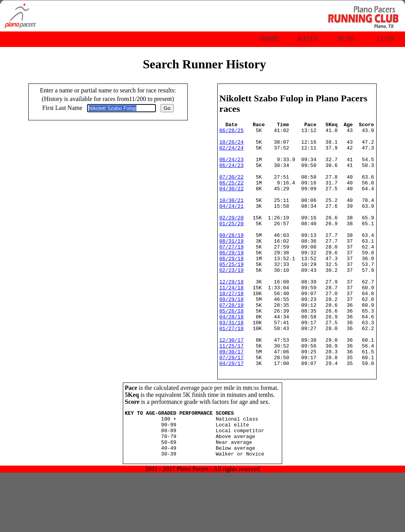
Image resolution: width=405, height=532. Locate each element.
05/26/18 (231, 349)
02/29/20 (231, 237)
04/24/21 (231, 223)
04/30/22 (231, 202)
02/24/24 (231, 153)
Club (386, 39)
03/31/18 (231, 363)
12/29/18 (231, 314)
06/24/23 (231, 167)
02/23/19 (231, 300)
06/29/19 (231, 279)
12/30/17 (231, 384)
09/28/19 (231, 258)
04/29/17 (231, 412)
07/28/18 (231, 342)
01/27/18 (231, 370)
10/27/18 (231, 328)
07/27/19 (231, 272)
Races (308, 39)
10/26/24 (231, 146)
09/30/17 (231, 398)
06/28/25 (231, 132)
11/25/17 (231, 391)
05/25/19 (231, 293)
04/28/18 (231, 356)
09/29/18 (231, 335)
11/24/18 (231, 321)
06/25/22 (231, 195)
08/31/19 (231, 265)
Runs (347, 39)
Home (269, 39)
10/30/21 (231, 216)
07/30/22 (231, 188)
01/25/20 (231, 244)
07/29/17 (231, 405)
